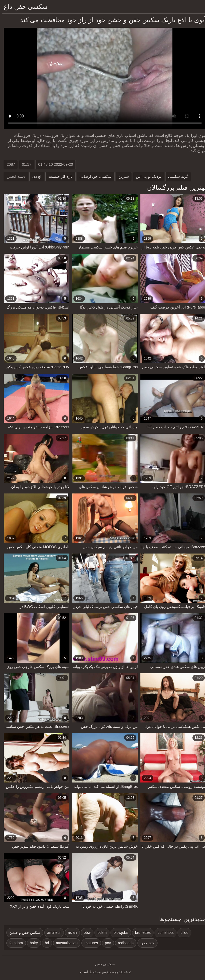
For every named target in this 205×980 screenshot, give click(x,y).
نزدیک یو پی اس (146, 176)
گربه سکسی (176, 176)
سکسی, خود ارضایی (93, 176)
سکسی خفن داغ (23, 7)
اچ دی (34, 176)
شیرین (121, 176)
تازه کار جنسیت (58, 176)
